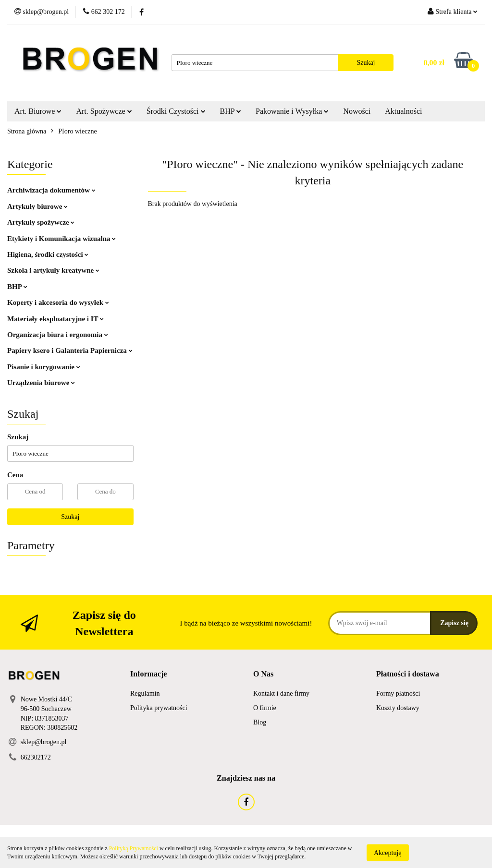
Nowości (357, 111)
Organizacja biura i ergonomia (58, 335)
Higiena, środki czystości (48, 254)
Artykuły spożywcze (41, 222)
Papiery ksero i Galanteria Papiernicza (70, 350)
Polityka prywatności (159, 708)
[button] (148, 674)
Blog (260, 722)
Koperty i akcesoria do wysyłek (58, 302)
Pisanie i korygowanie (44, 367)
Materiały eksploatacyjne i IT (55, 319)
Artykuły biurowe (37, 206)
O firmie (265, 708)
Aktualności (403, 111)
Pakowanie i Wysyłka (292, 111)
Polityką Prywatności (134, 848)
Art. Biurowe (38, 111)
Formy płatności (398, 693)
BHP (231, 111)
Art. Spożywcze (104, 111)
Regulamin (145, 693)
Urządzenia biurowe (41, 383)
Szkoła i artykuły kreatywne (53, 270)
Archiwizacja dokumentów (51, 190)
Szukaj (70, 517)
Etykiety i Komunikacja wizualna (61, 239)
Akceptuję (388, 852)
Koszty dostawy (398, 708)
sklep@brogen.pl (44, 742)
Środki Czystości (176, 111)
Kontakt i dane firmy (281, 693)
